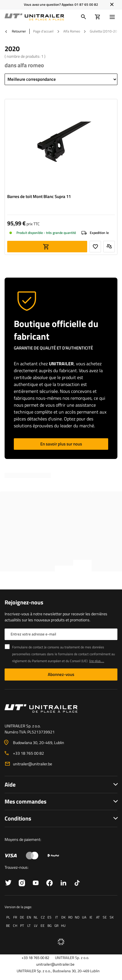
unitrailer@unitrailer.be (33, 764)
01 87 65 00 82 (86, 4)
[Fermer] (112, 5)
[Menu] (113, 17)
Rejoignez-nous (24, 602)
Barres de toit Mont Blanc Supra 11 (39, 197)
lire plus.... (97, 661)
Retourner (15, 31)
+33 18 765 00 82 (28, 753)
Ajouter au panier (47, 247)
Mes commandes (25, 801)
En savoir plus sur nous (61, 444)
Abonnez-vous (61, 674)
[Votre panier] (98, 17)
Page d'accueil (43, 31)
